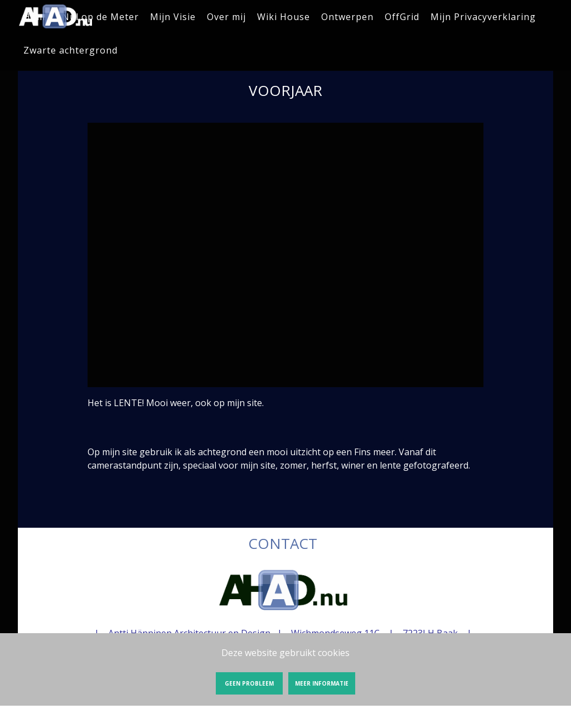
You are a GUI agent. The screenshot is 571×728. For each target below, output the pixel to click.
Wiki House (284, 17)
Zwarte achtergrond (71, 50)
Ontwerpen (347, 17)
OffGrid (402, 17)
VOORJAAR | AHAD (56, 17)
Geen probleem (249, 683)
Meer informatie (322, 683)
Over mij (226, 17)
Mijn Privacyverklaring (483, 17)
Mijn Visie (173, 17)
